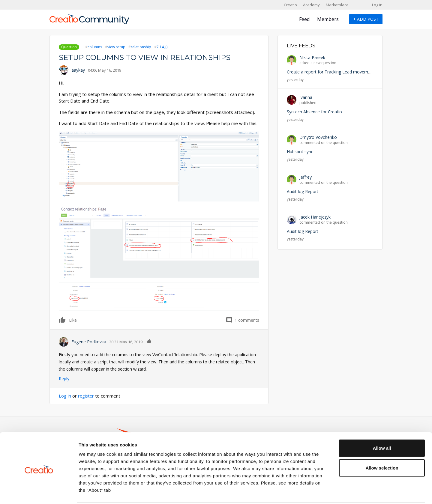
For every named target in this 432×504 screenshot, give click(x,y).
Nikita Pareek (312, 57)
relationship (141, 47)
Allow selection (382, 446)
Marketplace (337, 5)
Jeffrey (306, 177)
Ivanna (306, 97)
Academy (311, 5)
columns (95, 47)
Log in (377, 5)
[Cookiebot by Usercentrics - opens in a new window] (39, 492)
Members (328, 19)
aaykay (78, 70)
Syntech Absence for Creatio (314, 112)
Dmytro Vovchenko (318, 137)
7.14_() (162, 47)
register (86, 396)
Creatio (290, 5)
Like (62, 320)
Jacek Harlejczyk (315, 217)
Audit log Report (303, 191)
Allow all (382, 426)
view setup (116, 47)
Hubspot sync (300, 152)
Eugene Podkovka (89, 342)
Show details (315, 492)
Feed (304, 19)
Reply (64, 379)
